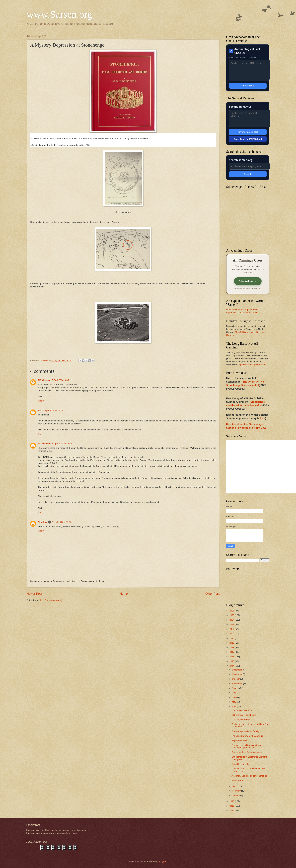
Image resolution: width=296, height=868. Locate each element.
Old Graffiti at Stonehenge (244, 715)
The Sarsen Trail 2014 (242, 710)
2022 (232, 629)
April (234, 706)
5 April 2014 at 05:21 (62, 380)
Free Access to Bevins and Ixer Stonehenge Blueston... (246, 746)
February (237, 791)
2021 (232, 634)
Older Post (212, 594)
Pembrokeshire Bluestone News (247, 752)
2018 (232, 647)
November (237, 674)
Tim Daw (42, 522)
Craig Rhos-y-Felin (240, 764)
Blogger (163, 861)
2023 (232, 625)
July (234, 693)
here (263, 418)
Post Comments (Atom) (51, 600)
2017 (232, 652)
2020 (232, 638)
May (234, 702)
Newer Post (34, 594)
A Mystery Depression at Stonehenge (249, 776)
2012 (232, 806)
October (236, 679)
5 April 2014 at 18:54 (62, 444)
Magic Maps (237, 780)
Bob (40, 410)
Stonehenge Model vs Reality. (246, 731)
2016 (232, 657)
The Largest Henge (241, 719)
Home (124, 594)
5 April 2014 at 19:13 (62, 522)
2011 (232, 811)
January (236, 795)
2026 (232, 611)
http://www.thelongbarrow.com (252, 364)
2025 (232, 615)
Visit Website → (248, 281)
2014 (232, 666)
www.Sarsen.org (59, 14)
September (238, 684)
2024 (232, 620)
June (235, 697)
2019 (232, 643)
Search (248, 174)
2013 (232, 801)
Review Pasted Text (248, 132)
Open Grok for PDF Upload (248, 139)
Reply (41, 401)
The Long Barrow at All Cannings (247, 736)
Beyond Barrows (239, 740)
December (237, 670)
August (236, 688)
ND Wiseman (45, 380)
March (235, 786)
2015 (232, 661)
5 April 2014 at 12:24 (53, 410)
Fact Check (248, 86)
